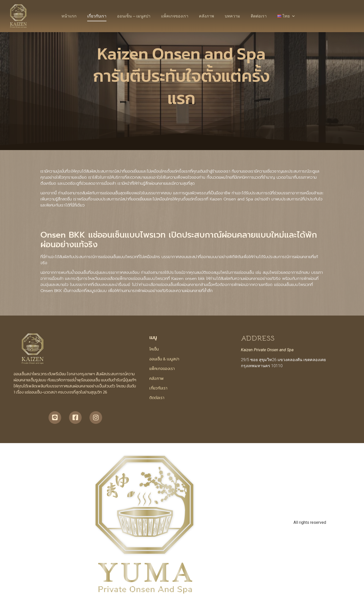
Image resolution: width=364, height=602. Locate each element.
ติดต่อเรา (259, 16)
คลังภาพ (207, 16)
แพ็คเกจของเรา (175, 16)
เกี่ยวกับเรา (97, 16)
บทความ (232, 16)
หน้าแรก (69, 16)
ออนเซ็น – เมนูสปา (134, 16)
